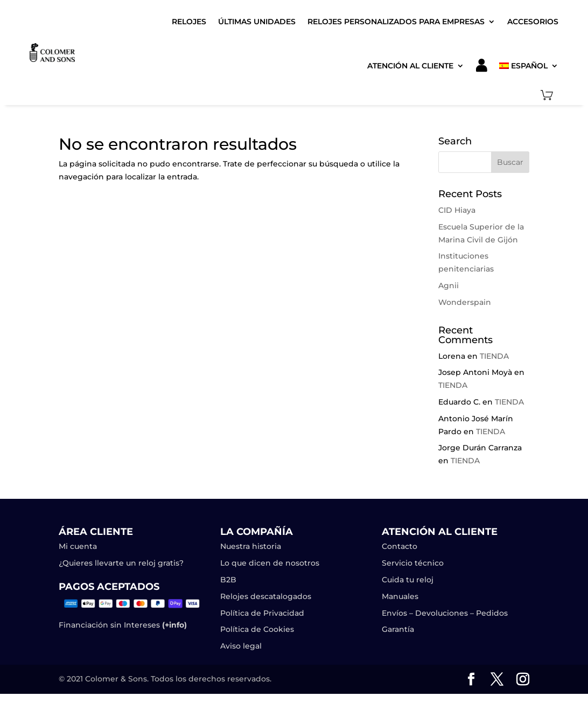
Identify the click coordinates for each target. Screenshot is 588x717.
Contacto (400, 546)
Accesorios (533, 22)
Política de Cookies (257, 629)
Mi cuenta (78, 546)
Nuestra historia (251, 546)
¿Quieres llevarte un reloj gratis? (121, 563)
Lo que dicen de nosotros (270, 563)
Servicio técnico (413, 563)
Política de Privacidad (262, 613)
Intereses (154, 625)
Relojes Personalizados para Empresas (396, 22)
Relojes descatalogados (266, 596)
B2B (228, 580)
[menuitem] (529, 65)
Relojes (189, 22)
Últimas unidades (257, 22)
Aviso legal (242, 646)
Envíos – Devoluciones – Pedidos (445, 613)
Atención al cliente (410, 66)
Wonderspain (465, 302)
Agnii (449, 286)
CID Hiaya (457, 210)
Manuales (400, 596)
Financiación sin (90, 625)
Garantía (398, 629)
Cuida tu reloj (408, 580)
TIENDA (494, 356)
